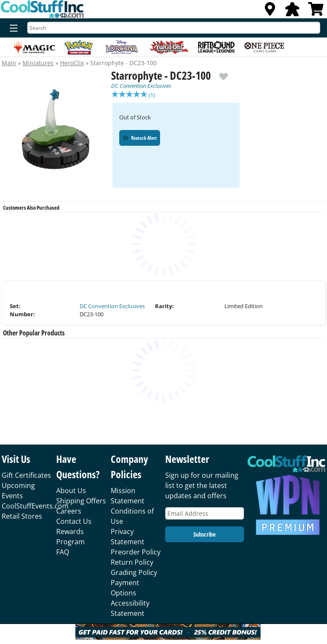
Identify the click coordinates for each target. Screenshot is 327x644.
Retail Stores (22, 516)
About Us (71, 491)
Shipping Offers (81, 501)
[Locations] (270, 12)
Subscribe (204, 534)
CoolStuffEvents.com (35, 506)
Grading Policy (134, 572)
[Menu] (12, 29)
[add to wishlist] (224, 73)
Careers (69, 511)
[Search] (174, 28)
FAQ (63, 552)
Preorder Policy (136, 552)
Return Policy (132, 562)
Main (9, 63)
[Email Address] (205, 513)
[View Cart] (316, 12)
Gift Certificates (26, 475)
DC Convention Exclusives (141, 86)
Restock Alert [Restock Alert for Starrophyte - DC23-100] (140, 139)
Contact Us (74, 521)
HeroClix (72, 63)
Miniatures (38, 63)
